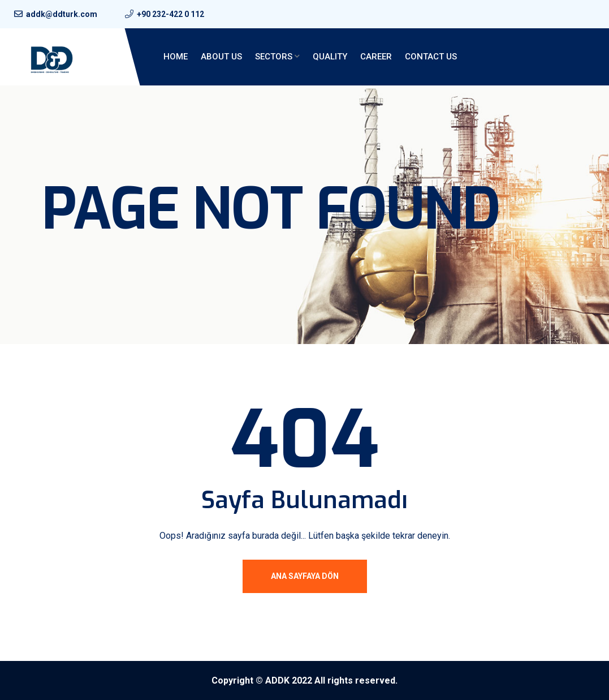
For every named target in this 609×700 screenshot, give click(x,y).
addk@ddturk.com (62, 14)
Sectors (274, 57)
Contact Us (431, 57)
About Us (221, 57)
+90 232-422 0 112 (170, 14)
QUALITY (330, 57)
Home (176, 57)
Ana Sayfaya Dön (305, 576)
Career (376, 57)
